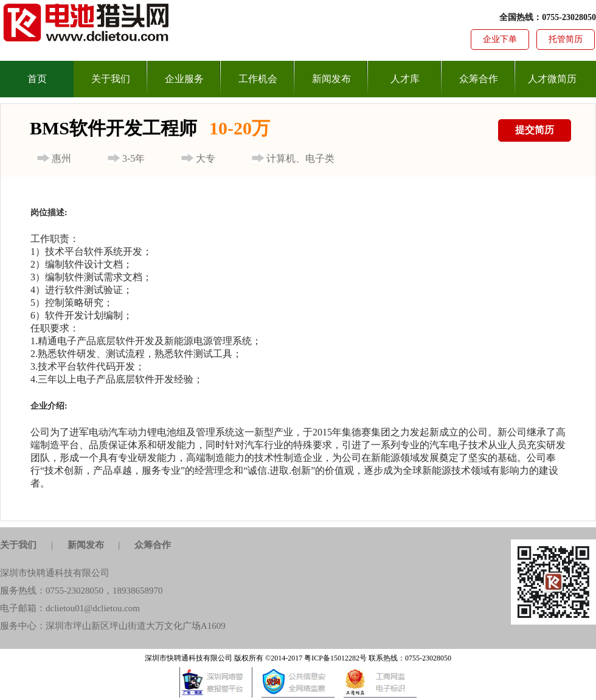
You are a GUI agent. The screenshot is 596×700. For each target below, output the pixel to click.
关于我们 (111, 79)
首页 (37, 79)
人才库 (405, 79)
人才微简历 (552, 79)
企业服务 (184, 79)
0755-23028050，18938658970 (104, 591)
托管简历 (566, 39)
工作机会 (258, 79)
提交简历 (535, 130)
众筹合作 (479, 79)
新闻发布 (331, 79)
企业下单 (500, 39)
